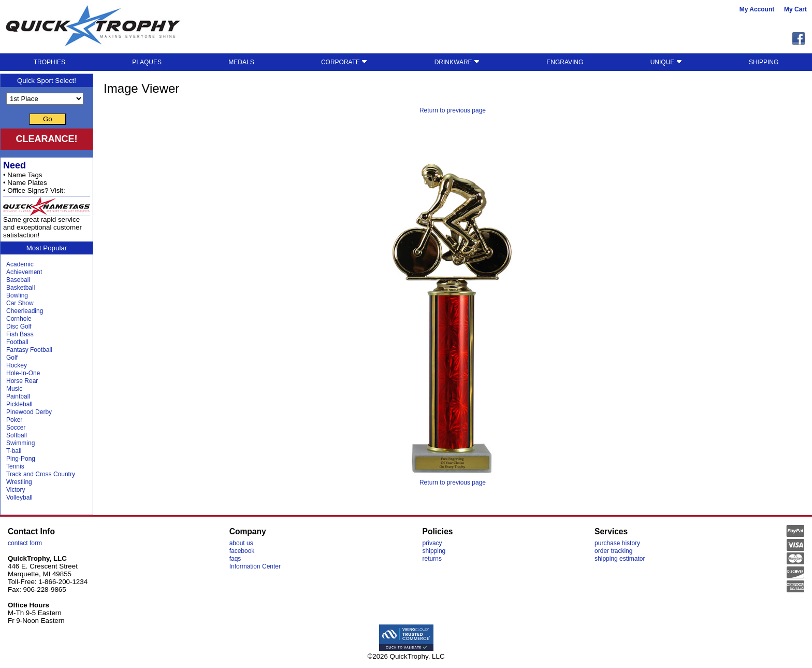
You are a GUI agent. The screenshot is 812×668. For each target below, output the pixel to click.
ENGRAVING (565, 62)
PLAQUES (147, 62)
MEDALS (241, 62)
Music (14, 389)
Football (17, 342)
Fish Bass (20, 334)
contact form (25, 543)
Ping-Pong (21, 459)
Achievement (24, 272)
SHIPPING (764, 62)
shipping (434, 551)
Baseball (18, 280)
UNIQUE (666, 62)
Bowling (17, 295)
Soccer (16, 428)
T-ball (14, 451)
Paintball (18, 396)
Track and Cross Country (41, 474)
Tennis (15, 466)
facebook (242, 551)
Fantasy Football (29, 350)
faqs (235, 559)
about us (241, 543)
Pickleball (19, 404)
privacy (432, 543)
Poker (14, 420)
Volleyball (19, 498)
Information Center (255, 566)
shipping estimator (620, 559)
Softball (17, 435)
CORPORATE (344, 62)
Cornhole (19, 319)
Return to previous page (453, 110)
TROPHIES (49, 62)
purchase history (617, 543)
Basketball (20, 288)
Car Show (20, 303)
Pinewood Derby (29, 412)
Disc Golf (19, 326)
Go (48, 119)
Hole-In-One (23, 373)
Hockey (17, 365)
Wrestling (19, 482)
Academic (20, 264)
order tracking (613, 551)
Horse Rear (22, 381)
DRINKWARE (457, 62)
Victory (16, 490)
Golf (12, 358)
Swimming (20, 443)
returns (432, 559)
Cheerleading (25, 311)
